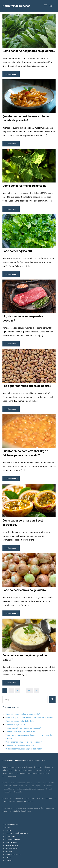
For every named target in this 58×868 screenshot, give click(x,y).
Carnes (8, 830)
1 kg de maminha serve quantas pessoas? (23, 728)
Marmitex (9, 851)
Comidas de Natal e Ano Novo (17, 833)
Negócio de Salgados (13, 854)
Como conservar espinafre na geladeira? (29, 51)
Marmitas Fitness (12, 848)
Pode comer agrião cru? (18, 251)
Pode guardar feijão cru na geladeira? (27, 386)
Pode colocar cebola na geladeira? (25, 590)
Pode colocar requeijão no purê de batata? (24, 749)
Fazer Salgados (11, 842)
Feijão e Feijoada (12, 845)
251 (29, 691)
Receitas (9, 860)
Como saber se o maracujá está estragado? (24, 742)
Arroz (7, 827)
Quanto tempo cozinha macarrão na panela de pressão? (29, 717)
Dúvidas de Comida (13, 839)
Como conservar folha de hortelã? (24, 186)
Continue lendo (10, 74)
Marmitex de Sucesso (16, 6)
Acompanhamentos (13, 824)
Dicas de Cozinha (12, 836)
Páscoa (8, 857)
